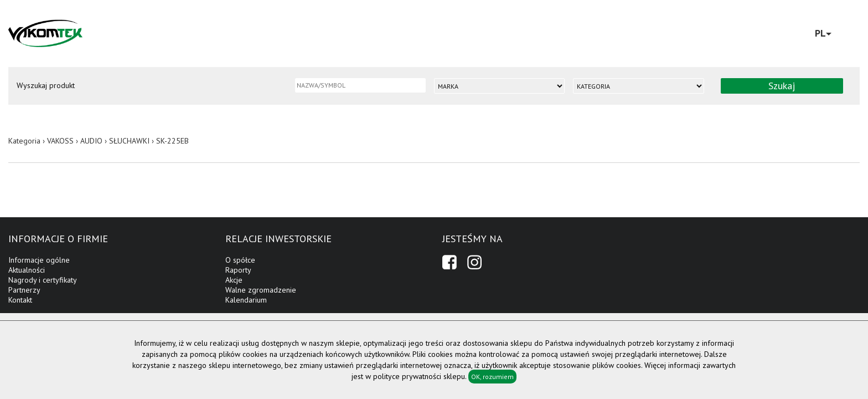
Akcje (234, 280)
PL (823, 33)
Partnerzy (24, 290)
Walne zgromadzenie (261, 290)
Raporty (238, 270)
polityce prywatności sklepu (419, 376)
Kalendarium (246, 300)
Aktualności (27, 270)
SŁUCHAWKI (129, 141)
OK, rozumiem (492, 377)
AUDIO (91, 141)
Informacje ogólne (39, 260)
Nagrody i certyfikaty (43, 280)
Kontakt (20, 300)
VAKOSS (60, 141)
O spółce (240, 260)
